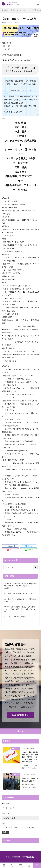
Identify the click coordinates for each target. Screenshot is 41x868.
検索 (5, 832)
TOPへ (37, 865)
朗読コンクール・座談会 (19, 10)
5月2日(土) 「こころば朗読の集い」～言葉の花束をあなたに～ (20, 600)
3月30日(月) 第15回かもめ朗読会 (16, 617)
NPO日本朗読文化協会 (27, 857)
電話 (29, 865)
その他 (17, 774)
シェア (12, 865)
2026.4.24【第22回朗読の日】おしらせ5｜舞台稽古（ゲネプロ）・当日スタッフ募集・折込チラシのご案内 (20, 586)
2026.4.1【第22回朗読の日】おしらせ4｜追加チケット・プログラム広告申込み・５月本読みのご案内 (20, 609)
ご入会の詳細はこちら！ (20, 715)
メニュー (20, 865)
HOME (6, 10)
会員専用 (17, 748)
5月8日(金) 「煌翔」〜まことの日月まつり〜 (19, 594)
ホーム (4, 865)
